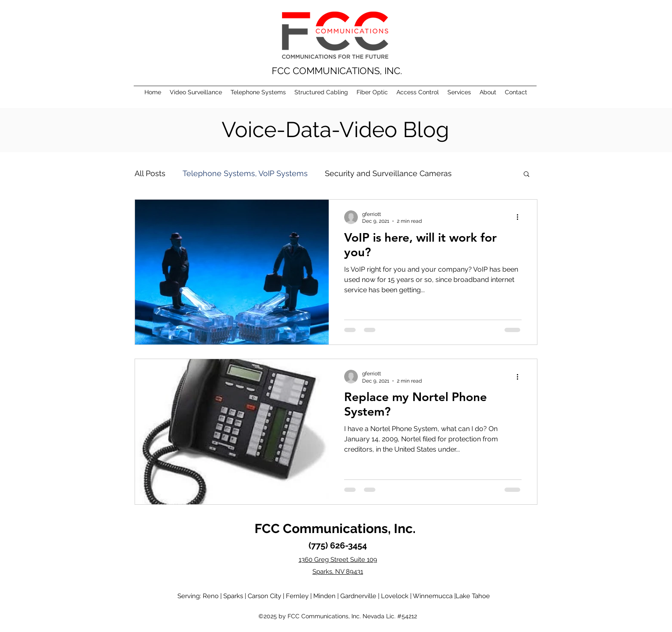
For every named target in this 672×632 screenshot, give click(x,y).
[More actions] (520, 217)
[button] (526, 175)
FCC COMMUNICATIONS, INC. (337, 71)
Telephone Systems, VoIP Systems (245, 173)
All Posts (150, 173)
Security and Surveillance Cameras (388, 173)
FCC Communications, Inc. (335, 529)
